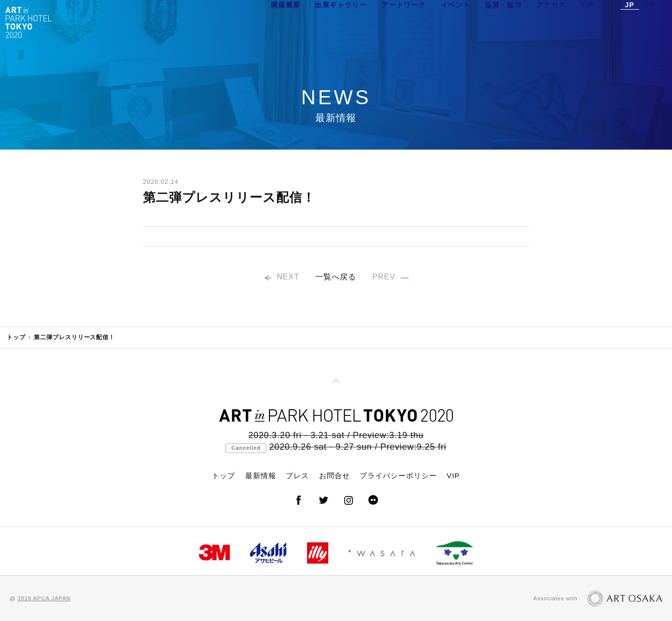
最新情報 (261, 476)
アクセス (551, 22)
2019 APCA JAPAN (44, 598)
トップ (16, 337)
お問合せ (335, 476)
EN (649, 22)
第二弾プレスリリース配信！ (74, 337)
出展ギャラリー (341, 22)
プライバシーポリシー (398, 476)
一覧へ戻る (336, 278)
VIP (587, 22)
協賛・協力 (503, 22)
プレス (297, 476)
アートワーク (404, 22)
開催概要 (286, 22)
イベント (456, 22)
